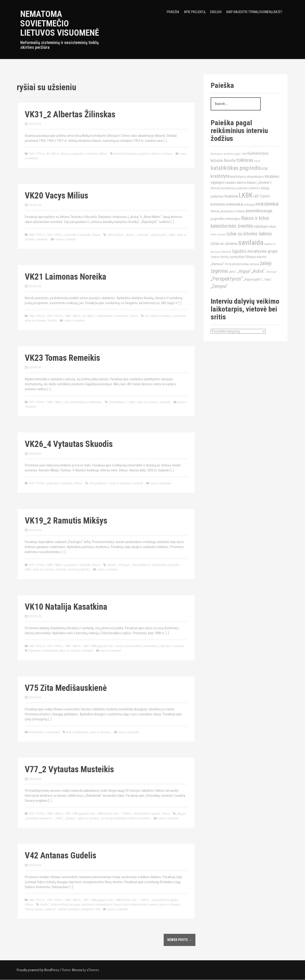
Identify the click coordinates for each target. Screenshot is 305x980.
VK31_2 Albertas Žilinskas (70, 114)
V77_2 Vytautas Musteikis (69, 769)
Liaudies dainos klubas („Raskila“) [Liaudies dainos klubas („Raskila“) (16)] (248, 183)
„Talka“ (59, 818)
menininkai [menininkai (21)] (235, 204)
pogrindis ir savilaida (84, 154)
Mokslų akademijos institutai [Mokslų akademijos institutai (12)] (228, 211)
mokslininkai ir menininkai (113, 316)
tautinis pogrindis (79, 569)
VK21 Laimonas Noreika (66, 277)
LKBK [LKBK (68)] (246, 195)
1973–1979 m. (37, 154)
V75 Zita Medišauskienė (66, 688)
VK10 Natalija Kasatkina (66, 607)
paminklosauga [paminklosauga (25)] (259, 211)
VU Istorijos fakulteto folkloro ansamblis (126, 818)
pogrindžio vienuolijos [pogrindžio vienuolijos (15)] (226, 219)
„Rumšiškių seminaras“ (39, 818)
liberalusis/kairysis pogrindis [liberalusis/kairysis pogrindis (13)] (229, 188)
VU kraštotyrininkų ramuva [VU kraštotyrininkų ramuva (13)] (242, 264)
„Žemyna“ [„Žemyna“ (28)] (219, 286)
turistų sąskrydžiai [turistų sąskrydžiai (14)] (232, 257)
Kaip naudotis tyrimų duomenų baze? (254, 12)
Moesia (77, 970)
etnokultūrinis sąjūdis (147, 814)
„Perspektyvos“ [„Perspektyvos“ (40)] (227, 279)
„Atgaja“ (181, 814)
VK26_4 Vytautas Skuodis (69, 444)
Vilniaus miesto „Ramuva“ (41, 909)
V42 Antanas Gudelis (61, 856)
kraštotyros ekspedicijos (97, 904)
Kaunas (65, 154)
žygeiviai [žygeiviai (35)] (219, 271)
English (216, 12)
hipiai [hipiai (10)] (257, 161)
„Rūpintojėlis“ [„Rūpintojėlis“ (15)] (253, 280)
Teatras (52, 320)
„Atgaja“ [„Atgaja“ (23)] (244, 271)
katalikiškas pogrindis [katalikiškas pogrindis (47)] (236, 168)
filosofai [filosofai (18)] (230, 161)
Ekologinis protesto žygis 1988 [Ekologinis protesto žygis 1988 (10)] (229, 154)
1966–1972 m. (37, 235)
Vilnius (103, 154)
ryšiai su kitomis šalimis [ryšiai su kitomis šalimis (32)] (249, 234)
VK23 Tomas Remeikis (62, 358)
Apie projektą (195, 12)
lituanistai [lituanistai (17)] (231, 196)
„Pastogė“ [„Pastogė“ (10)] (271, 272)
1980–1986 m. (73, 316)
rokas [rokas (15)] (272, 227)
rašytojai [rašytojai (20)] (261, 226)
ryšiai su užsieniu (162, 154)
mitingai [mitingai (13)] (249, 204)
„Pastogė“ (143, 235)
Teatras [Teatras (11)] (215, 257)
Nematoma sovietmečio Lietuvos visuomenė (60, 23)
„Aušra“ (130, 235)
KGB (69, 732)
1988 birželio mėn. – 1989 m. (115, 814)
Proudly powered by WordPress (38, 970)
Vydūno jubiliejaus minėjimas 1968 (79, 909)
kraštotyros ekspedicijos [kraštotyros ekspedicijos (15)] (247, 177)
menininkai (179, 316)
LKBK (172, 235)
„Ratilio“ (45, 904)
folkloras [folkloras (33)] (245, 160)
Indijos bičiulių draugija (66, 904)
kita (67, 402)
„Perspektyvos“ (118, 402)
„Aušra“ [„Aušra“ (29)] (258, 271)
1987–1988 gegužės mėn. (98, 646)
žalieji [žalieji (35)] (266, 263)
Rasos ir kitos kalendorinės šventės (135, 904)
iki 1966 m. (53, 154)
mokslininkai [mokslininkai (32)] (267, 204)
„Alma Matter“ (115, 235)
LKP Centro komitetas (158, 316)
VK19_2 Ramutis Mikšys (66, 521)
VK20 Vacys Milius (56, 196)
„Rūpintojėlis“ (159, 235)
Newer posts (180, 940)
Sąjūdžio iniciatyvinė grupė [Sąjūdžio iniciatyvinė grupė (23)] (254, 251)
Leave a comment (65, 239)
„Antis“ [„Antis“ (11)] (233, 272)
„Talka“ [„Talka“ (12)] (267, 280)
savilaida (42, 239)
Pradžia (173, 12)
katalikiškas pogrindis (166, 565)
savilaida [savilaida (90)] (251, 243)
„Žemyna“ (70, 818)
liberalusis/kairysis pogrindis (131, 154)
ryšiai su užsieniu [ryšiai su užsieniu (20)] (224, 243)
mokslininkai (50, 651)
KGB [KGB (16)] (265, 169)
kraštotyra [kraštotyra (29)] (220, 176)
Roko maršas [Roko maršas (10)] (218, 234)
